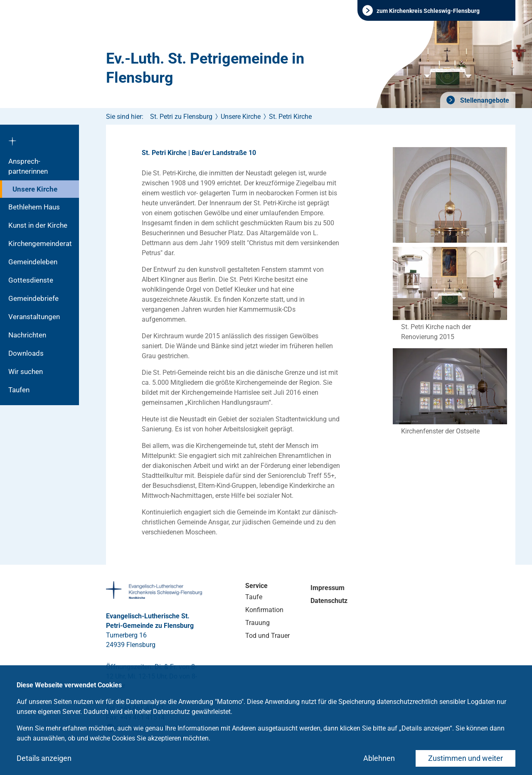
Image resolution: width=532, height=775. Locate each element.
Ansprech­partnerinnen (28, 166)
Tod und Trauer (267, 636)
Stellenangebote (484, 100)
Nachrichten (27, 335)
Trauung (257, 623)
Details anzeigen (44, 758)
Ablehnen (379, 758)
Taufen (19, 390)
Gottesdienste (31, 280)
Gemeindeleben (33, 262)
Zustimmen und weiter (465, 758)
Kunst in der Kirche (38, 225)
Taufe (254, 597)
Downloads (26, 353)
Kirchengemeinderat (40, 244)
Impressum (328, 588)
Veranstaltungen (34, 317)
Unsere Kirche (35, 189)
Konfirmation (264, 610)
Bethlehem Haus (34, 207)
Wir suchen (26, 372)
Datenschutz (329, 601)
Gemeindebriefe (33, 298)
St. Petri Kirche (290, 117)
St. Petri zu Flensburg (181, 117)
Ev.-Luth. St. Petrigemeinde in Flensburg (205, 68)
